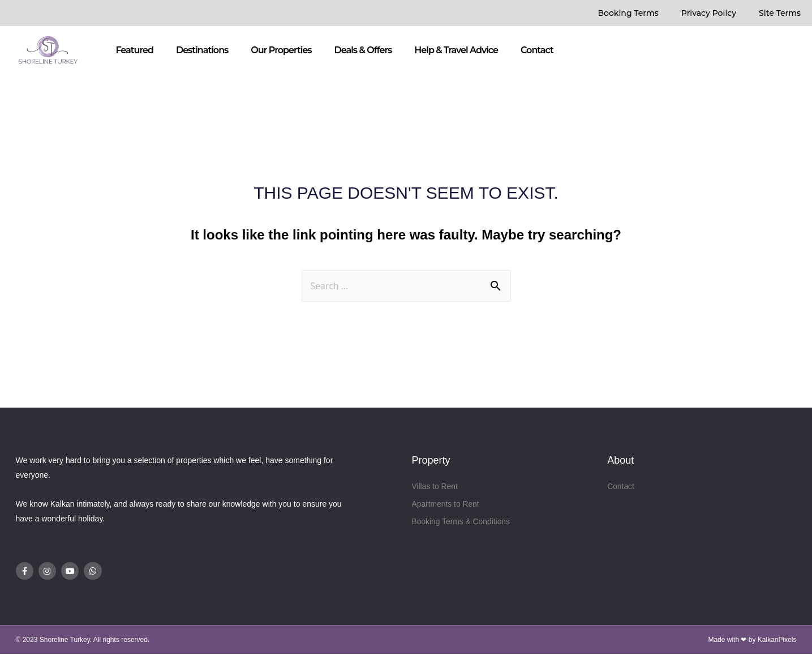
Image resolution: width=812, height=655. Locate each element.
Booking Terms (628, 13)
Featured (134, 50)
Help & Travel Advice (456, 50)
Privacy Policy (709, 13)
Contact (537, 50)
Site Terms (780, 13)
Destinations (202, 50)
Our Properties (281, 50)
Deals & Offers (363, 50)
